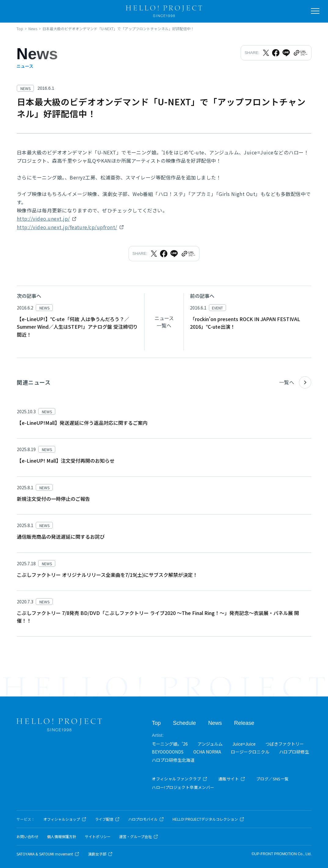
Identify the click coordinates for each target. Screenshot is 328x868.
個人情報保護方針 (62, 837)
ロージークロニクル (250, 752)
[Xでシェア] (266, 53)
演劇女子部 (100, 854)
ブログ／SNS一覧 (273, 779)
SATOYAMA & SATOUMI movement (48, 854)
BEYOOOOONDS (168, 752)
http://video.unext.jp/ (43, 219)
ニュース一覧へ (164, 322)
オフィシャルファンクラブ (180, 779)
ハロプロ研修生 (294, 752)
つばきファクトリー (285, 744)
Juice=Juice (244, 744)
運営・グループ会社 (139, 837)
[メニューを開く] (315, 11)
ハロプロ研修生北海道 (173, 760)
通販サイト (232, 779)
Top (156, 723)
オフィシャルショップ (65, 819)
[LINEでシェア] (286, 53)
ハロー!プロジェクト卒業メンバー (183, 787)
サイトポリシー (98, 837)
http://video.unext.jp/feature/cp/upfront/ (67, 227)
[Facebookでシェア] (276, 53)
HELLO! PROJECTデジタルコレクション (208, 819)
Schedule (184, 723)
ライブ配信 (107, 819)
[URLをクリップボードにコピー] (300, 53)
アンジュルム (210, 744)
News (215, 723)
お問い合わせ (27, 837)
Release (244, 723)
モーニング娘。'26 (170, 744)
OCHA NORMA (207, 752)
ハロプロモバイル (146, 819)
